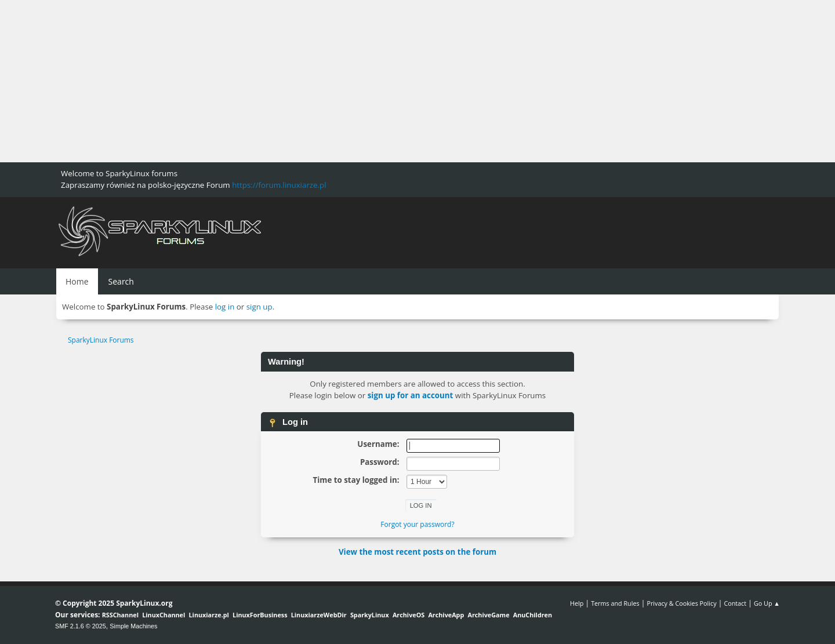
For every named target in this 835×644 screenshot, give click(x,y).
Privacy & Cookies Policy (681, 603)
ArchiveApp (446, 615)
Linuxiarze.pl (209, 615)
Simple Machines (133, 626)
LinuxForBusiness (260, 615)
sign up (259, 307)
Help (577, 603)
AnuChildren (533, 615)
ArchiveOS (409, 615)
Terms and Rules (615, 603)
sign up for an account (411, 395)
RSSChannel (120, 615)
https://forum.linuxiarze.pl (279, 185)
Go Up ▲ (767, 603)
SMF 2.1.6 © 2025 (81, 626)
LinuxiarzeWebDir (319, 615)
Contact (735, 603)
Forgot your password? (417, 524)
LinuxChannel (164, 615)
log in (225, 307)
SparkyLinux (370, 615)
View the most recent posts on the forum (418, 552)
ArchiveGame (488, 615)
